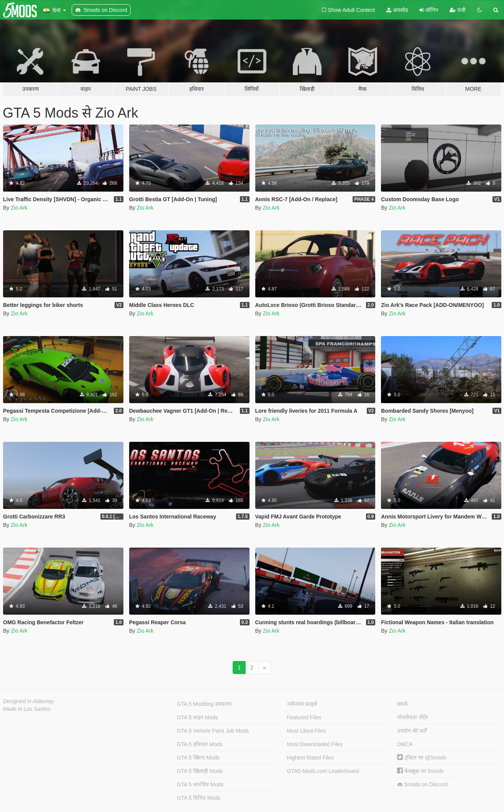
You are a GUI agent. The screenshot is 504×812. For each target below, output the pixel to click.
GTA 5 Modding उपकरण (204, 704)
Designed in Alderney (29, 701)
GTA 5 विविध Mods (199, 798)
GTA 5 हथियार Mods (199, 744)
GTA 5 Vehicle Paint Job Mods (213, 731)
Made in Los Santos (27, 709)
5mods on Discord (422, 785)
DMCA (405, 744)
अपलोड (397, 10)
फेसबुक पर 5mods (420, 771)
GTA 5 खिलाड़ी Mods (200, 771)
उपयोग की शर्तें (412, 731)
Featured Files (304, 717)
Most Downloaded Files (315, 744)
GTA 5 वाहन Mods (197, 717)
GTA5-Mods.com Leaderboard (323, 771)
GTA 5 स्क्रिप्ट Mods (198, 758)
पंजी (458, 10)
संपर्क (402, 704)
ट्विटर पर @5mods (422, 758)
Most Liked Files (306, 731)
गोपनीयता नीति (412, 717)
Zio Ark (19, 208)
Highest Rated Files (310, 758)
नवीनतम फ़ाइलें (302, 704)
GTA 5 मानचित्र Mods (200, 784)
